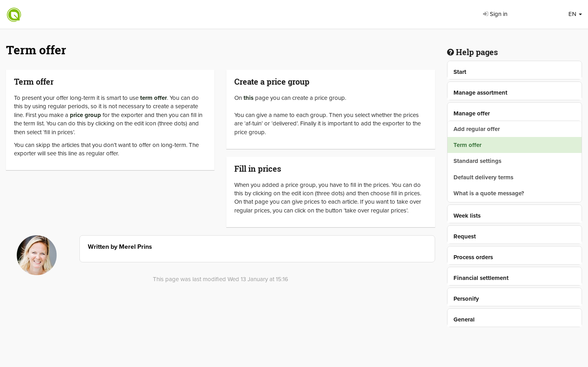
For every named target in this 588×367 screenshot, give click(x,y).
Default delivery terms (483, 177)
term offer (153, 98)
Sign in (495, 14)
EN (575, 14)
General (464, 319)
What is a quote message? (489, 193)
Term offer (467, 145)
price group (85, 115)
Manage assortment (480, 93)
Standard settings (477, 161)
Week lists (467, 216)
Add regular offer (477, 129)
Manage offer (472, 113)
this (248, 98)
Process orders (473, 257)
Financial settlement (481, 278)
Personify (466, 299)
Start (460, 72)
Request (465, 236)
